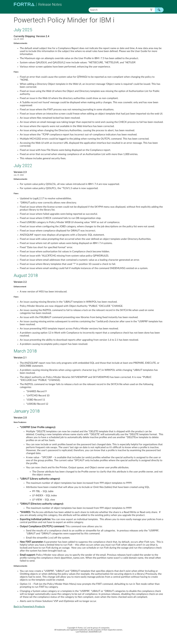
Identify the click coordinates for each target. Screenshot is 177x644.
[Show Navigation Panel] (162, 4)
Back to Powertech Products (29, 607)
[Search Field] (126, 10)
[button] (151, 10)
